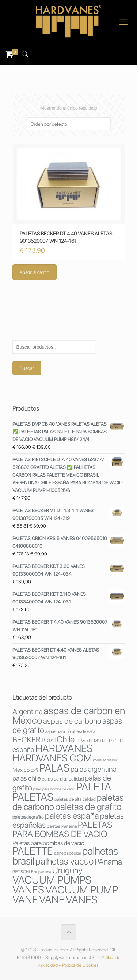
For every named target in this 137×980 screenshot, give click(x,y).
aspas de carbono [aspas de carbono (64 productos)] (72, 721)
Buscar (27, 368)
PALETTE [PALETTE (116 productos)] (33, 851)
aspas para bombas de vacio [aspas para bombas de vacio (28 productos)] (71, 731)
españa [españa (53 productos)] (23, 749)
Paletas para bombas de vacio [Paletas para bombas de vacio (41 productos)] (48, 843)
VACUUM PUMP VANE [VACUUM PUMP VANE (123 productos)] (65, 895)
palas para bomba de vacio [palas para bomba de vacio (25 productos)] (54, 789)
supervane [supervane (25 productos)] (43, 872)
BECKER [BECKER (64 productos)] (26, 739)
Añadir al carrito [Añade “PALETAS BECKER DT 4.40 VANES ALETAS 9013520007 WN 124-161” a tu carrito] (35, 272)
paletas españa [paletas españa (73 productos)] (72, 816)
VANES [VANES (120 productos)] (82, 900)
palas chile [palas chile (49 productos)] (26, 778)
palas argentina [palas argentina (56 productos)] (94, 769)
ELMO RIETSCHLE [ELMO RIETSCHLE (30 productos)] (107, 741)
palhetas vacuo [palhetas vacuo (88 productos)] (64, 861)
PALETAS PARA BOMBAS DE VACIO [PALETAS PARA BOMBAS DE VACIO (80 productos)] (62, 829)
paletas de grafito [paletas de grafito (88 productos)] (88, 807)
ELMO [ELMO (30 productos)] (82, 741)
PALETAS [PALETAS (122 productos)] (33, 797)
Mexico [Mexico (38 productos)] (21, 770)
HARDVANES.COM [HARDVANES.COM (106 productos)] (52, 758)
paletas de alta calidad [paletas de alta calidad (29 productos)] (75, 799)
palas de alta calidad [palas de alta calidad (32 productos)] (63, 779)
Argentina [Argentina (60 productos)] (27, 711)
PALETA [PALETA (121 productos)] (94, 787)
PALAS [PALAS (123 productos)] (54, 768)
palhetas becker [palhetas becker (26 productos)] (68, 853)
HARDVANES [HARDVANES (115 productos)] (64, 748)
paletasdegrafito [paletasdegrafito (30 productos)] (28, 817)
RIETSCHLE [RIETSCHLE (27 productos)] (23, 872)
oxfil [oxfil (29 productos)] (35, 770)
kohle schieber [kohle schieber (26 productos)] (105, 760)
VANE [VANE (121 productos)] (52, 900)
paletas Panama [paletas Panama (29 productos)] (62, 826)
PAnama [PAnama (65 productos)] (108, 862)
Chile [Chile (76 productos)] (66, 739)
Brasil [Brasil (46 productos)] (49, 740)
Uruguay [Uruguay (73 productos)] (67, 870)
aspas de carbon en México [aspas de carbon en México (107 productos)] (69, 715)
